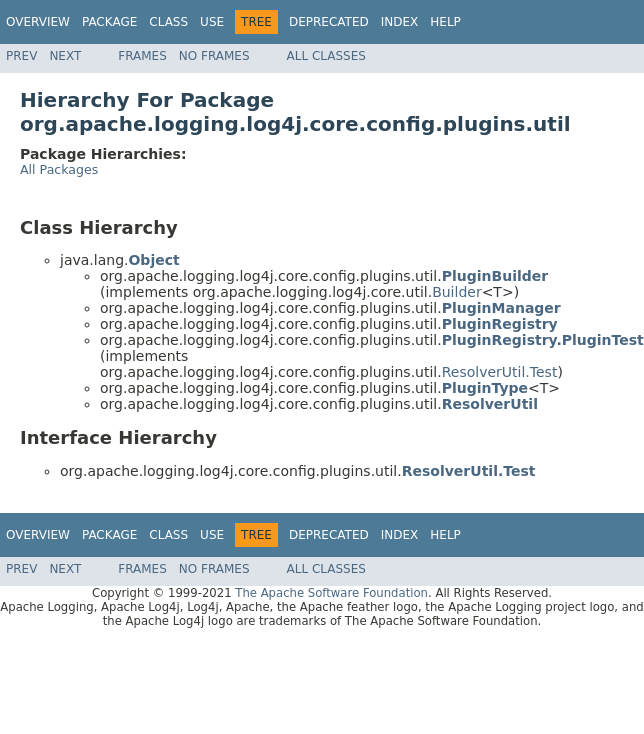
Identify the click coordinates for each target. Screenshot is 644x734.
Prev (21, 56)
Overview (38, 22)
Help (445, 22)
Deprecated (329, 22)
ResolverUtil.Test (500, 372)
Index (400, 22)
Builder (457, 292)
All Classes (326, 56)
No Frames (214, 56)
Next (65, 56)
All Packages (59, 169)
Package (109, 22)
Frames (142, 56)
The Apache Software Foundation (331, 593)
